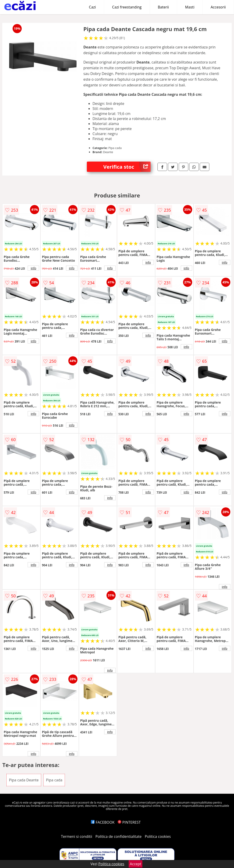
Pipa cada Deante (24, 780)
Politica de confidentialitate (119, 836)
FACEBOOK (103, 822)
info (33, 268)
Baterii (164, 7)
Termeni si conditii (77, 836)
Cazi (92, 7)
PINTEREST (129, 822)
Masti (190, 7)
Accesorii (218, 7)
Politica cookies (158, 836)
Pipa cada (54, 780)
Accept (136, 864)
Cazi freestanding (127, 7)
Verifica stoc (127, 167)
